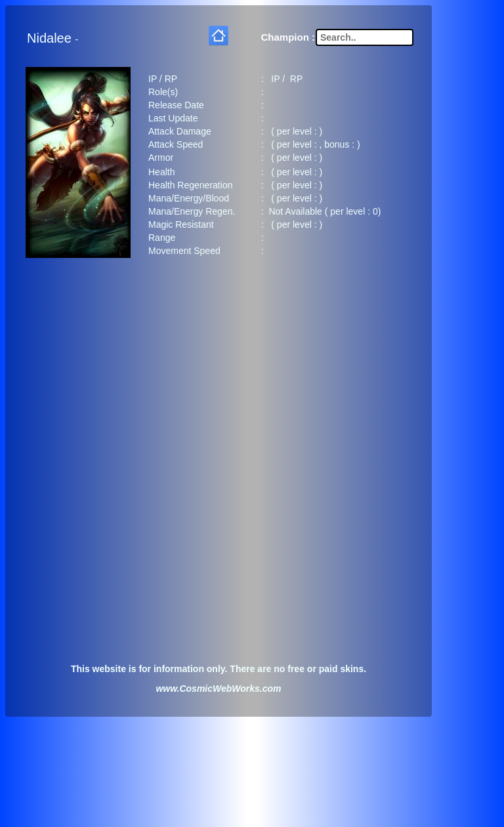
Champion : (288, 34)
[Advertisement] (219, 370)
